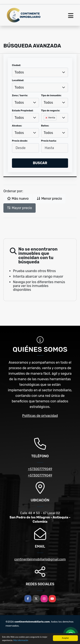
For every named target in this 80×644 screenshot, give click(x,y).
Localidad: (18, 80)
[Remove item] (47, 118)
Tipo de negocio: (51, 111)
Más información (21, 640)
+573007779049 (40, 469)
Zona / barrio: (20, 95)
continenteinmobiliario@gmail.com (40, 559)
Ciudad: (16, 65)
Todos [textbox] (19, 72)
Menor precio (49, 199)
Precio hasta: (49, 141)
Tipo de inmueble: (51, 95)
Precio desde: (20, 141)
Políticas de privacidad (40, 416)
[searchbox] (45, 125)
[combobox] (40, 72)
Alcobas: (17, 126)
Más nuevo (18, 199)
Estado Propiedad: (23, 111)
